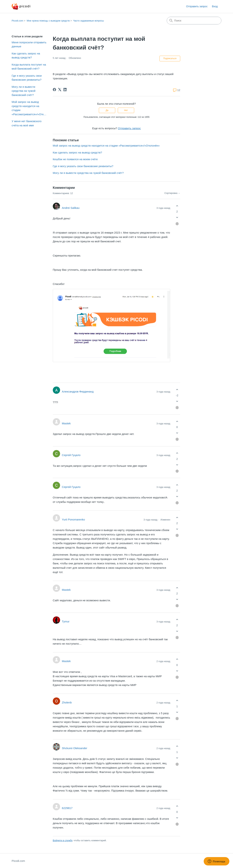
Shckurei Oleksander (75, 748)
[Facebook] (54, 90)
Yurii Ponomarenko (73, 519)
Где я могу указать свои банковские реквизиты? (27, 78)
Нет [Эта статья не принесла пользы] (126, 110)
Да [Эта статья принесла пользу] (107, 110)
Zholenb (67, 702)
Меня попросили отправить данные (29, 44)
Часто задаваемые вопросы (89, 21)
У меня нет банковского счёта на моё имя (27, 123)
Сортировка (172, 193)
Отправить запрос (197, 6)
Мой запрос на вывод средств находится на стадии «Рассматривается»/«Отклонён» (29, 108)
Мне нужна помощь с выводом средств (48, 21)
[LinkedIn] (65, 90)
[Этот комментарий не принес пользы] (177, 217)
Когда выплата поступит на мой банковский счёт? (29, 67)
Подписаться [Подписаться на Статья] (170, 58)
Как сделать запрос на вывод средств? (26, 56)
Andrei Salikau (71, 208)
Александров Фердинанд (78, 391)
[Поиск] (194, 21)
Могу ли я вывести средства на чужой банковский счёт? (23, 91)
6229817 (67, 807)
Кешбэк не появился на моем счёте (75, 159)
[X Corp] (60, 90)
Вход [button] (215, 6)
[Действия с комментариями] (177, 224)
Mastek (66, 423)
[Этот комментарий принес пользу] (177, 206)
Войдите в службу (63, 840)
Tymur (66, 621)
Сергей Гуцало (71, 454)
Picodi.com (17, 21)
